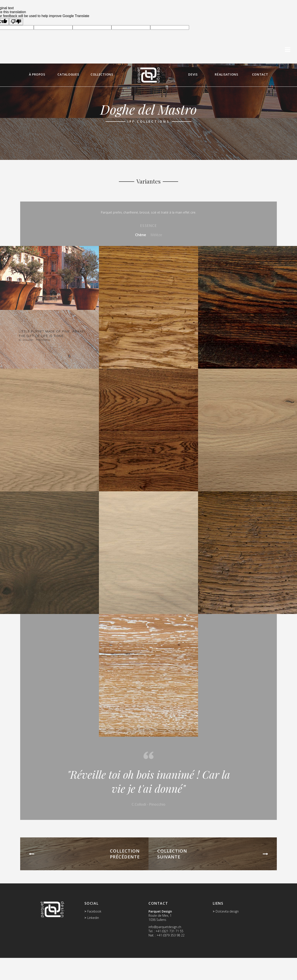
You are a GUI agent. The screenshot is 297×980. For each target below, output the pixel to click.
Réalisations (226, 74)
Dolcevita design (227, 911)
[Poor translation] (16, 22)
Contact (260, 74)
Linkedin (93, 918)
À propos (37, 74)
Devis (193, 74)
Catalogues (68, 74)
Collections (102, 74)
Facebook (94, 911)
